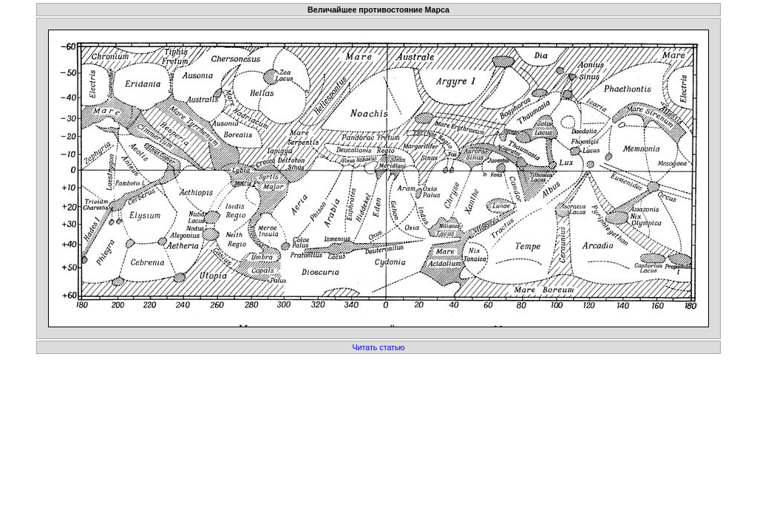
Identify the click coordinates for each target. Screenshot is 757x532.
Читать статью (378, 347)
